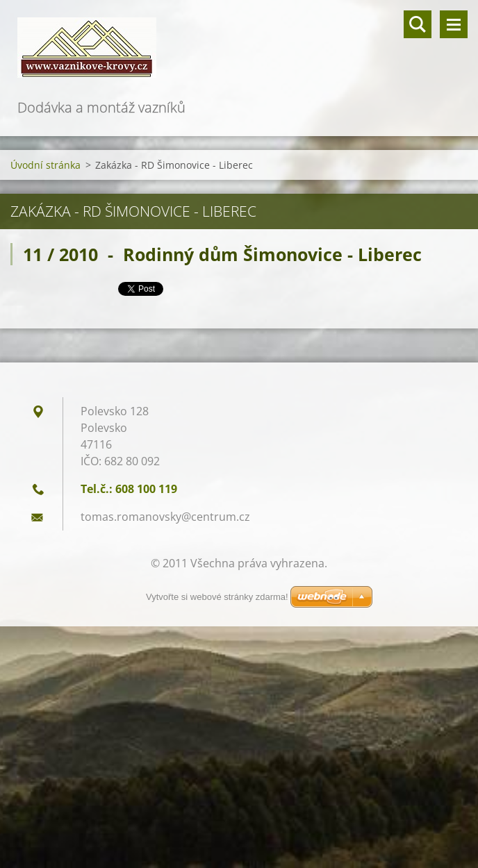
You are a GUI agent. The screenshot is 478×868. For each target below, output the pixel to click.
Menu (454, 24)
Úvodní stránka (46, 165)
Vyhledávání (418, 24)
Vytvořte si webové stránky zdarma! (217, 597)
